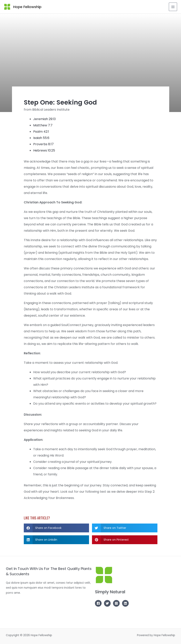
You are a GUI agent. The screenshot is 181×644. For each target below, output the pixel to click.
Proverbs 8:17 (43, 144)
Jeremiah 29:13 (44, 119)
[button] (57, 528)
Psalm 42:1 (41, 132)
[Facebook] (98, 603)
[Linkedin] (125, 603)
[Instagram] (116, 603)
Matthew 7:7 (43, 125)
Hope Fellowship (27, 7)
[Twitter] (107, 603)
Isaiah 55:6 (41, 138)
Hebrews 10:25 (44, 150)
